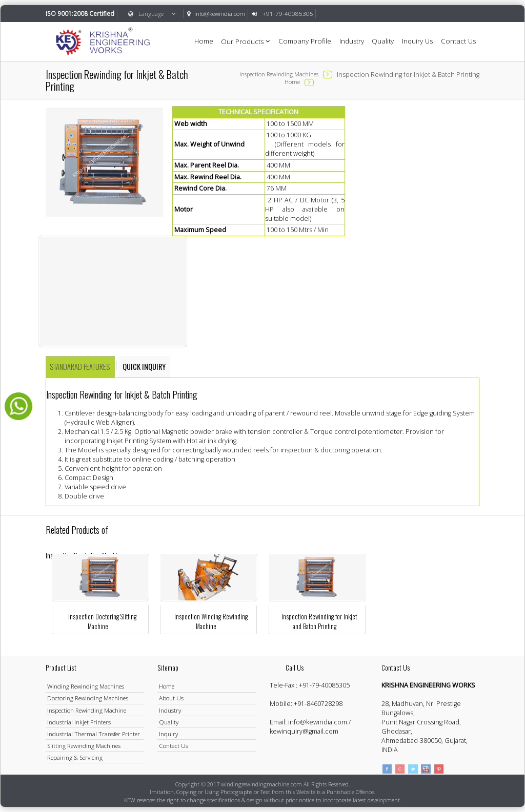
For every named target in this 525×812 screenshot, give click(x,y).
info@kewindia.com (220, 13)
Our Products (246, 41)
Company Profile (305, 41)
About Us (171, 698)
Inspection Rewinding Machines (279, 74)
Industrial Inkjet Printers (79, 722)
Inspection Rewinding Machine (87, 710)
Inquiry (168, 734)
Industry (352, 41)
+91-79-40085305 (324, 685)
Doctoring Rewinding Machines (88, 698)
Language (152, 13)
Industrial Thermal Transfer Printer (94, 734)
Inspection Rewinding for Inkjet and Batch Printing (319, 621)
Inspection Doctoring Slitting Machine (102, 621)
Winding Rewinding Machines (86, 686)
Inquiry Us (417, 41)
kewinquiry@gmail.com (304, 731)
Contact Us (458, 41)
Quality (383, 41)
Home (204, 41)
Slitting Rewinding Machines (84, 745)
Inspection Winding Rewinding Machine (211, 621)
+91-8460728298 (318, 704)
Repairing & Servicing (75, 757)
